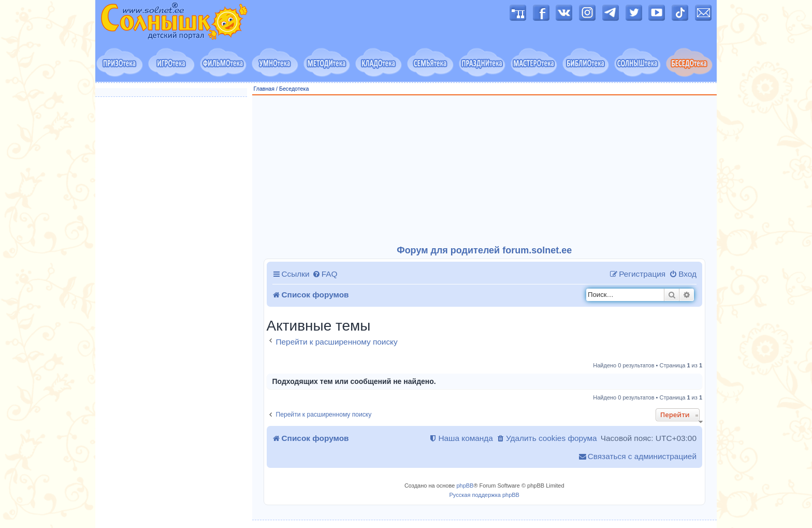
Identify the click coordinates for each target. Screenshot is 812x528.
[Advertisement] (485, 170)
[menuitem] (325, 274)
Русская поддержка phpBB (484, 495)
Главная (264, 89)
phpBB (465, 486)
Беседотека (294, 89)
